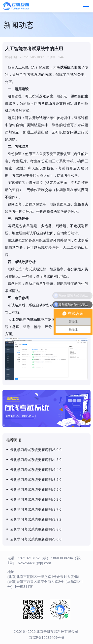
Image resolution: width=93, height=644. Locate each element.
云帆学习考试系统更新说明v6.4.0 (36, 622)
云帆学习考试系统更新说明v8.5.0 (36, 632)
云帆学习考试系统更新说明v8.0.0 (36, 602)
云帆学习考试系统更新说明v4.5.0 (36, 612)
